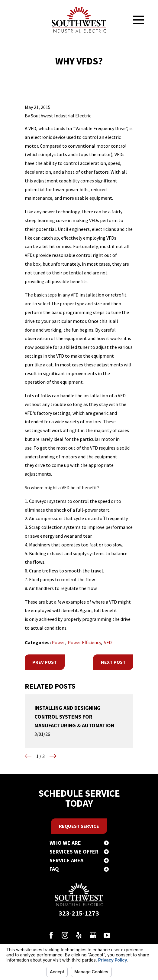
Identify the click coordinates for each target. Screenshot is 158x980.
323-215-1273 (79, 913)
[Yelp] (79, 935)
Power (58, 642)
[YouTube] (107, 935)
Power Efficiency (84, 642)
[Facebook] (51, 935)
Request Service (79, 826)
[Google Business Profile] (93, 935)
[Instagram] (65, 935)
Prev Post (45, 662)
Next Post (113, 662)
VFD (108, 642)
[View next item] (53, 756)
